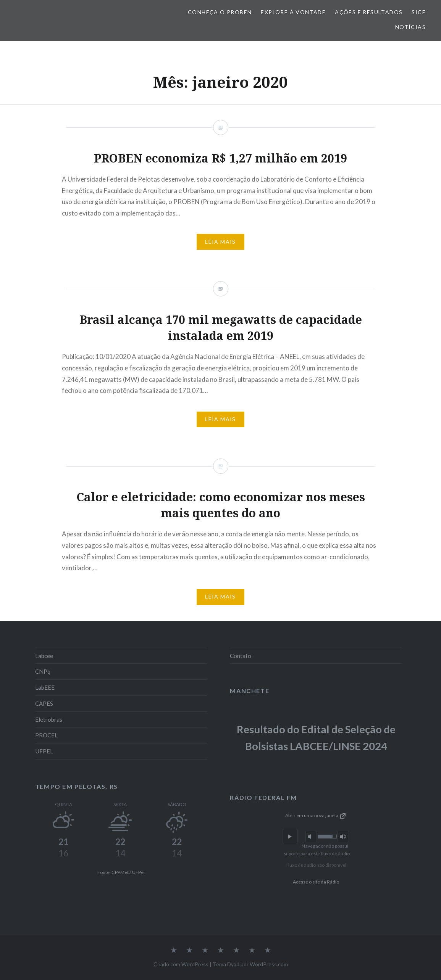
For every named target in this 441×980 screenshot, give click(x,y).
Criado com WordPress (181, 964)
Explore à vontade (293, 12)
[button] (290, 837)
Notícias (410, 27)
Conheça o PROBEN (220, 12)
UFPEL (44, 751)
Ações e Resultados (369, 12)
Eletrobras (49, 719)
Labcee (44, 656)
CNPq (43, 671)
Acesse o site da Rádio (316, 882)
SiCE (419, 12)
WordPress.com (269, 964)
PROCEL (46, 735)
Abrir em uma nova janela (316, 815)
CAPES (44, 703)
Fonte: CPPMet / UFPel (121, 872)
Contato (241, 656)
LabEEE (45, 687)
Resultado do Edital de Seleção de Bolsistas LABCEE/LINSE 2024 (316, 738)
